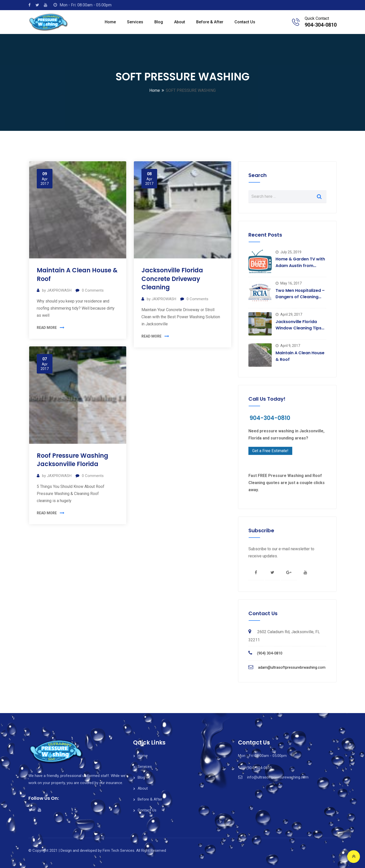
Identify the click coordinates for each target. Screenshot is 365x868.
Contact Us (245, 22)
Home (110, 22)
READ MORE (47, 328)
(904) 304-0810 (270, 653)
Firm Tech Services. (119, 851)
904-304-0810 (321, 25)
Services (135, 22)
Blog (159, 22)
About (180, 22)
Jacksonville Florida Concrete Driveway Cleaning (172, 279)
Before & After (210, 22)
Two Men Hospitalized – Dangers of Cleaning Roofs (300, 297)
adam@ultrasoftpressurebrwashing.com (292, 667)
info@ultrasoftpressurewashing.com (278, 777)
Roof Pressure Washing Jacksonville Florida (72, 460)
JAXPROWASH (59, 290)
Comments (93, 290)
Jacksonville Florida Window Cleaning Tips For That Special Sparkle (301, 328)
